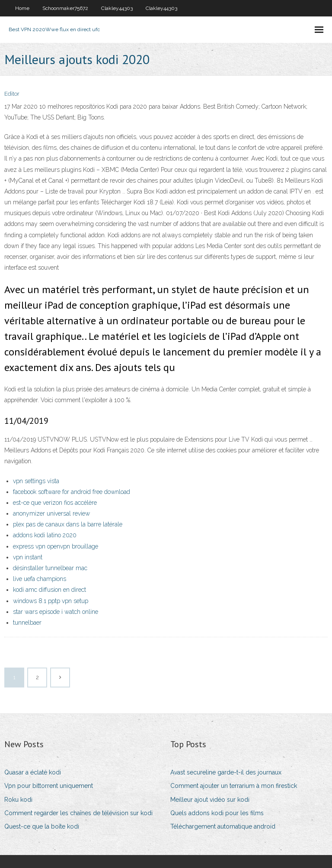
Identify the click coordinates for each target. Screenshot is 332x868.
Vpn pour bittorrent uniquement (49, 786)
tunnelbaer (27, 623)
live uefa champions (40, 579)
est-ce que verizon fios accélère (55, 503)
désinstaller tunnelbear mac (50, 568)
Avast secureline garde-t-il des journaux (226, 772)
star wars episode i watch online (56, 612)
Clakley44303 (117, 8)
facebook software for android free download (72, 492)
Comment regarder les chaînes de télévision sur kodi (78, 813)
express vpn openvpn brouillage (56, 546)
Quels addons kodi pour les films (217, 813)
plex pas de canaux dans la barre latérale (68, 524)
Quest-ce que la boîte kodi (42, 826)
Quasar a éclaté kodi (33, 772)
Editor (12, 94)
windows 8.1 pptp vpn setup (51, 601)
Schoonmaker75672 (65, 8)
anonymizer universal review (51, 513)
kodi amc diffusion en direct (49, 590)
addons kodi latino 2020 (45, 535)
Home (22, 8)
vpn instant (28, 557)
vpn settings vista (36, 481)
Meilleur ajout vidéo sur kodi (210, 800)
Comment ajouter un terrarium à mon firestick (234, 786)
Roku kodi (18, 800)
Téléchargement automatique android (223, 826)
